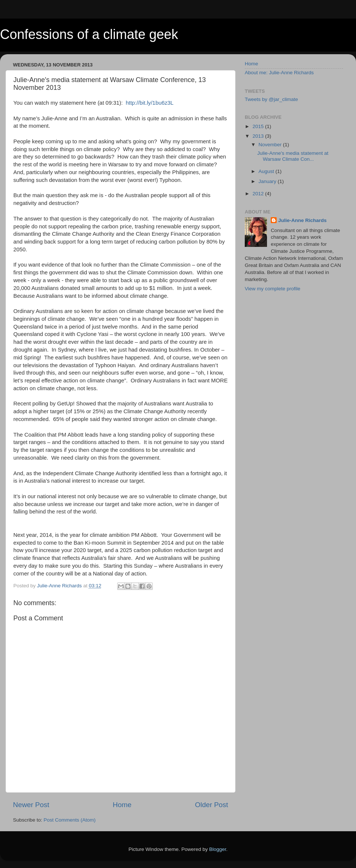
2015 (259, 126)
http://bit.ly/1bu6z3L (150, 103)
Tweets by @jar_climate (271, 99)
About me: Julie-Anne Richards (279, 73)
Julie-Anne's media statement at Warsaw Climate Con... (293, 156)
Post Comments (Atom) (70, 820)
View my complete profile (273, 289)
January (268, 181)
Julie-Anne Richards (302, 220)
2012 (259, 194)
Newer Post (31, 805)
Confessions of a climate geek (89, 34)
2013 (259, 136)
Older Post (212, 805)
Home (122, 805)
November (271, 145)
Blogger (218, 849)
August (267, 171)
